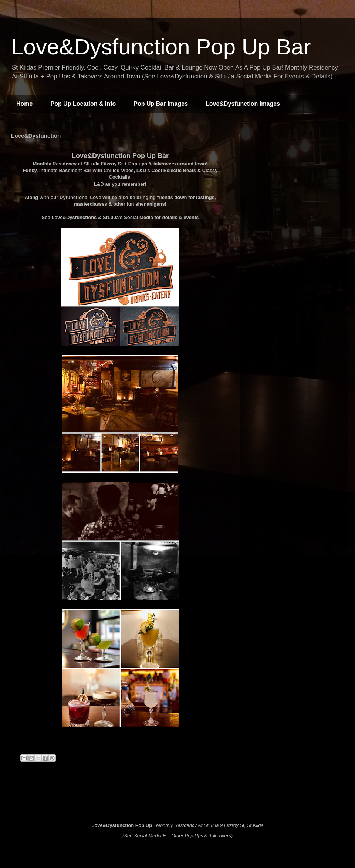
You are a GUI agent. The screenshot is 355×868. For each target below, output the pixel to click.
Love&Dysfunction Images (243, 104)
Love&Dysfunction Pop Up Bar (161, 47)
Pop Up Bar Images (161, 104)
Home (24, 104)
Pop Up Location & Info (83, 104)
